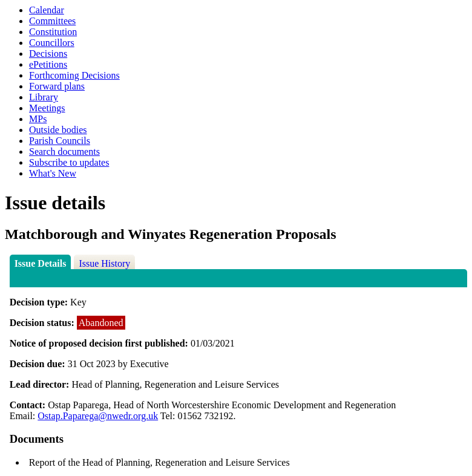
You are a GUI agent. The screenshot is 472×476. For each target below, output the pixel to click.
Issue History (104, 263)
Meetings (47, 108)
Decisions (48, 54)
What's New (53, 173)
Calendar (47, 10)
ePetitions (48, 64)
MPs (38, 119)
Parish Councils (60, 141)
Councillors (52, 43)
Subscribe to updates (69, 162)
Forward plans (57, 86)
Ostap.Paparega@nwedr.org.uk (98, 416)
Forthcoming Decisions (74, 75)
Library (44, 97)
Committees (52, 21)
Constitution (53, 32)
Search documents (64, 152)
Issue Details (41, 263)
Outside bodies (58, 130)
